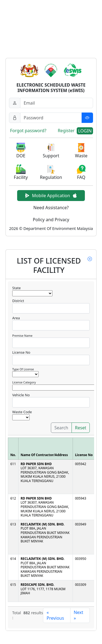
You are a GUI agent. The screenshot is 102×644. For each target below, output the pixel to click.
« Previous (55, 615)
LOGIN (85, 131)
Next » (78, 615)
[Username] (57, 103)
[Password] (57, 118)
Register (66, 131)
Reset (81, 428)
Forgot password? (28, 131)
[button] (21, 151)
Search (61, 428)
